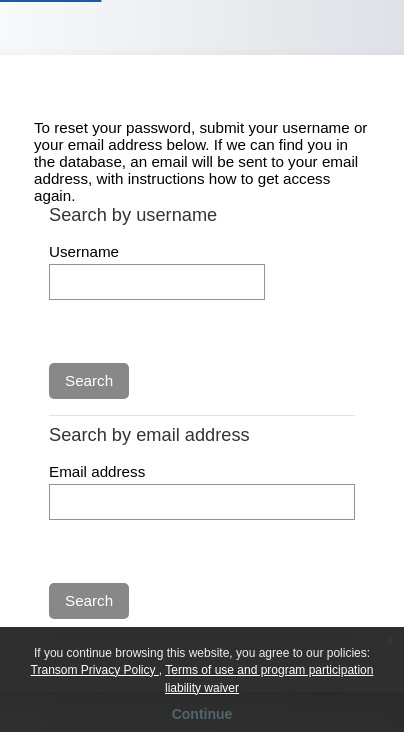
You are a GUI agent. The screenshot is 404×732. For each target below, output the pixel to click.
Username (84, 251)
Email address (97, 471)
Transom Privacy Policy (95, 670)
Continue (202, 714)
